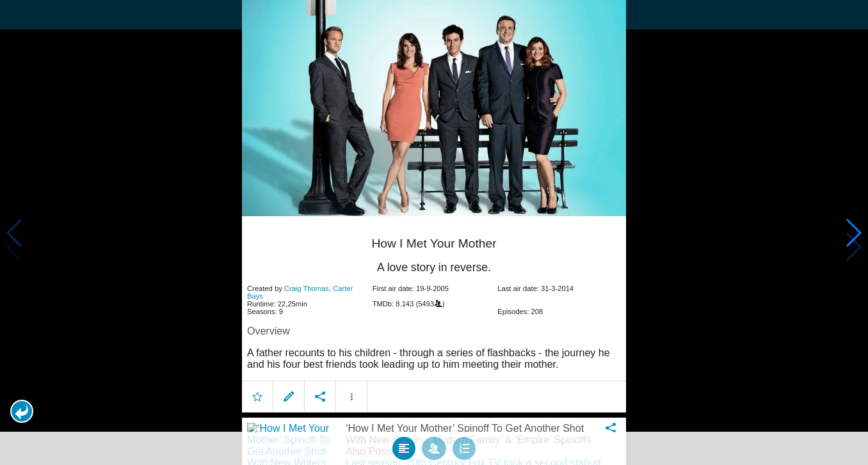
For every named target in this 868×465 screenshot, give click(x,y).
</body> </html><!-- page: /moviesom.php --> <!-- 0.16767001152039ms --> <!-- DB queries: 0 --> (434, 232)
